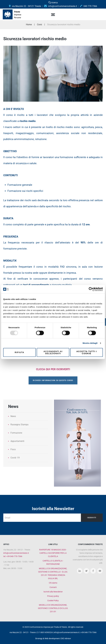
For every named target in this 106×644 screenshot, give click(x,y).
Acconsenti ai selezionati (53, 352)
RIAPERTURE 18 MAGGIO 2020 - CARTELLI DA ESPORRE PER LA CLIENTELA (53, 553)
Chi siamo (53, 583)
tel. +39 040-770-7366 (13, 556)
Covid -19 (15, 458)
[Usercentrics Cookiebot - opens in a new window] (91, 289)
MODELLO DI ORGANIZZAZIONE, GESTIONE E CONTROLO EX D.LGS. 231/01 (53, 608)
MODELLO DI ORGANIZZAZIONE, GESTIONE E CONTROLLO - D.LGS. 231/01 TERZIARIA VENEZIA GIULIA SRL (53, 573)
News (13, 416)
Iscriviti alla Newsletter (53, 592)
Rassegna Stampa (19, 425)
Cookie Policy (53, 601)
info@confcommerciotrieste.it (16, 553)
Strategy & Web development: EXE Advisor (53, 638)
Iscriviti (92, 518)
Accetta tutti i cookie (86, 352)
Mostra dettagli (90, 343)
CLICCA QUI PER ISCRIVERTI (53, 369)
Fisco (13, 449)
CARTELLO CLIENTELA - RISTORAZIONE (53, 562)
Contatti (53, 587)
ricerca (53, 3)
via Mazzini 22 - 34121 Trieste (25, 6)
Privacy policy (53, 596)
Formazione (16, 433)
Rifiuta (20, 352)
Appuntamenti (17, 441)
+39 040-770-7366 (89, 632)
